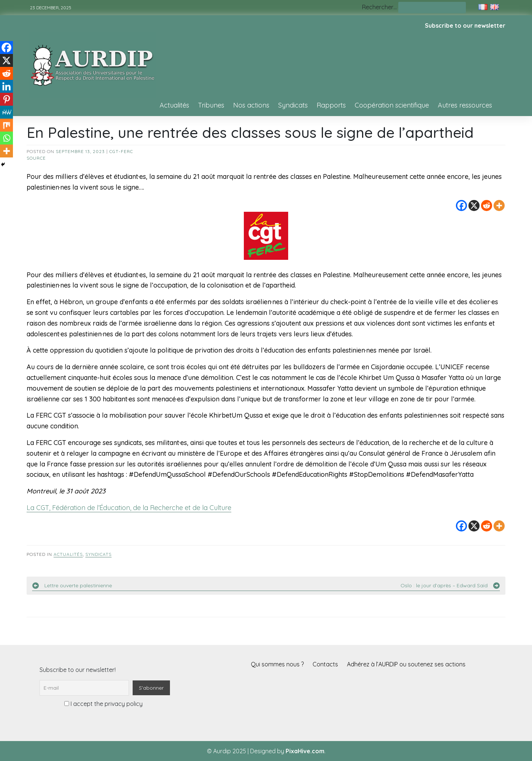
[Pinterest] (6, 99)
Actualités (174, 105)
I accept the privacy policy (103, 704)
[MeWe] (6, 112)
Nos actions (251, 105)
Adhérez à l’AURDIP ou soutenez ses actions (406, 664)
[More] (499, 205)
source (36, 158)
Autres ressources (465, 105)
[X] (474, 205)
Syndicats (293, 105)
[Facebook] (461, 205)
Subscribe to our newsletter (465, 26)
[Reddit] (487, 205)
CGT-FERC (121, 151)
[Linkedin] (6, 86)
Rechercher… (379, 7)
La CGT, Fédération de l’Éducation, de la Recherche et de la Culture (129, 508)
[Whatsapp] (6, 138)
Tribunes (211, 105)
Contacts (325, 664)
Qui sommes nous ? (277, 664)
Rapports (331, 105)
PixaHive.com (305, 751)
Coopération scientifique (392, 105)
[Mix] (6, 125)
